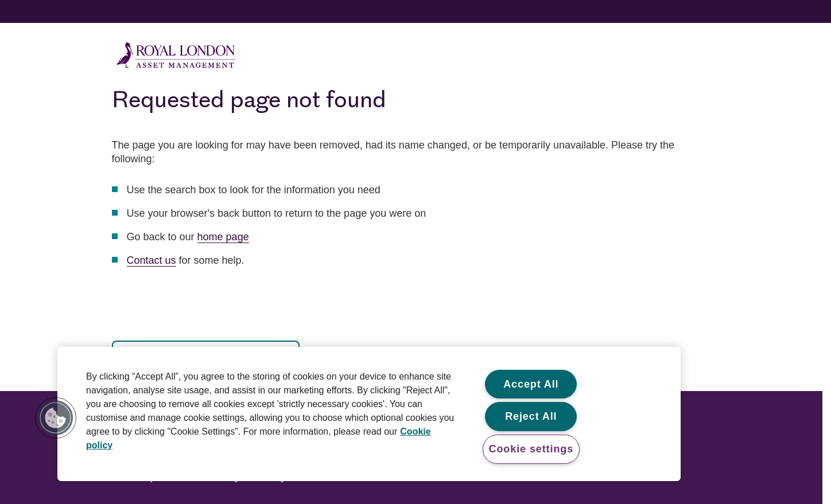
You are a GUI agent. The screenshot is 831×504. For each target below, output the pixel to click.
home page (223, 237)
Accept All (531, 384)
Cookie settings (531, 449)
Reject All (531, 416)
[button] (56, 418)
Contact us (152, 260)
